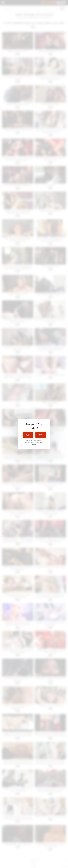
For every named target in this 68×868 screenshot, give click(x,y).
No (41, 435)
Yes (27, 435)
